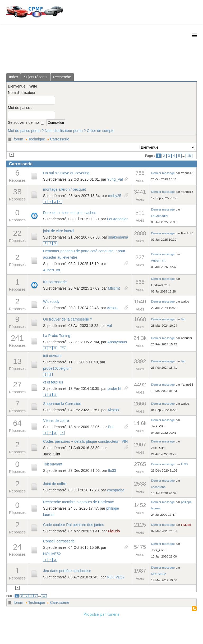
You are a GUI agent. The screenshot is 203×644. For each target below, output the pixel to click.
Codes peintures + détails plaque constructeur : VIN (85, 441)
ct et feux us (53, 382)
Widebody (51, 302)
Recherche (62, 77)
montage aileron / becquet (64, 189)
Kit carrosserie (55, 282)
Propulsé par (95, 614)
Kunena (113, 614)
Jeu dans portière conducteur (67, 571)
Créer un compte (100, 131)
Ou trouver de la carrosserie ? (68, 319)
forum (19, 139)
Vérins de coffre (56, 421)
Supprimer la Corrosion (62, 404)
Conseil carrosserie (59, 541)
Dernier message (163, 173)
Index (13, 77)
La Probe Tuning (57, 336)
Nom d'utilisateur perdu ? (65, 131)
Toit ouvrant (53, 464)
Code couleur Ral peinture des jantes (73, 525)
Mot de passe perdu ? (26, 131)
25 (63, 348)
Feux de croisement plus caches (70, 213)
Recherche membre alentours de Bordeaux (79, 502)
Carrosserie (59, 139)
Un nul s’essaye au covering (66, 173)
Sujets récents (36, 77)
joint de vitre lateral (59, 231)
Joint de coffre (55, 484)
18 (189, 156)
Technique (37, 139)
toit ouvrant (52, 356)
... (59, 348)
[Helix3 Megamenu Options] (194, 35)
